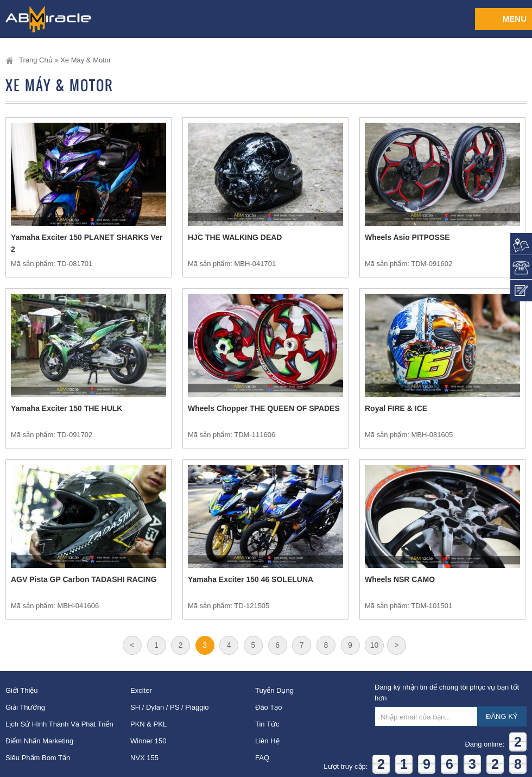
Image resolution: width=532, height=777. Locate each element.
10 (375, 645)
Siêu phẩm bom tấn (38, 758)
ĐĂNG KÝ (502, 716)
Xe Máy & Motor (85, 60)
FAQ (262, 758)
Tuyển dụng (274, 690)
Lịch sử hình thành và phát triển (59, 724)
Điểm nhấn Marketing (39, 741)
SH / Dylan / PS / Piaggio (170, 707)
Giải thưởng (25, 707)
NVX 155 (144, 758)
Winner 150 (148, 741)
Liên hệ (267, 741)
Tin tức (267, 724)
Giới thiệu (22, 690)
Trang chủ (36, 60)
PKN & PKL (148, 724)
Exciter (141, 690)
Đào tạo (268, 707)
